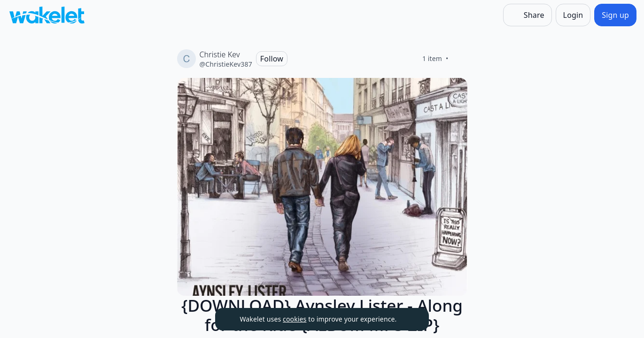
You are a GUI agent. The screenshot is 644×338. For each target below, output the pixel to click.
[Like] (460, 59)
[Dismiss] (410, 319)
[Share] (528, 15)
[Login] (573, 15)
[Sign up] (615, 15)
